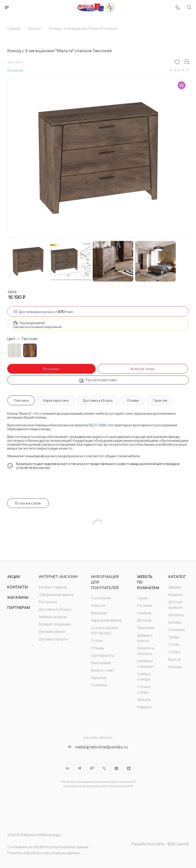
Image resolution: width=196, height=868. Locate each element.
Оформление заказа (56, 594)
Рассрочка (48, 602)
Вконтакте (67, 768)
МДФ (102, 425)
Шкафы (175, 622)
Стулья (174, 652)
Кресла (175, 659)
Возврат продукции (55, 624)
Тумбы (174, 637)
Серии (142, 598)
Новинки (144, 707)
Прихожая (146, 628)
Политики (99, 685)
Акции (14, 577)
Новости (98, 605)
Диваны (175, 587)
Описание (21, 400)
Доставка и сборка (98, 400)
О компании (101, 598)
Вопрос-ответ (103, 670)
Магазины (18, 597)
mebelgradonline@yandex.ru (101, 747)
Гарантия (160, 400)
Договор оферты (53, 639)
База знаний (101, 663)
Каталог (177, 577)
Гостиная (145, 605)
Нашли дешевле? (32, 323)
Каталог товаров (53, 587)
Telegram (80, 768)
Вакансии (99, 613)
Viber (104, 768)
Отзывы (133, 400)
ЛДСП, (93, 425)
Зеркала (144, 699)
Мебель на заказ (53, 617)
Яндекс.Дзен (129, 768)
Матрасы (176, 615)
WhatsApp (116, 768)
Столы (174, 644)
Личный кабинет (52, 631)
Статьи (97, 640)
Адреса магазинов (106, 620)
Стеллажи (177, 629)
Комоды (175, 666)
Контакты (17, 587)
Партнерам (19, 608)
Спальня (144, 613)
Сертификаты (103, 655)
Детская (144, 620)
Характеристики (56, 400)
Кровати (175, 594)
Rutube (92, 768)
